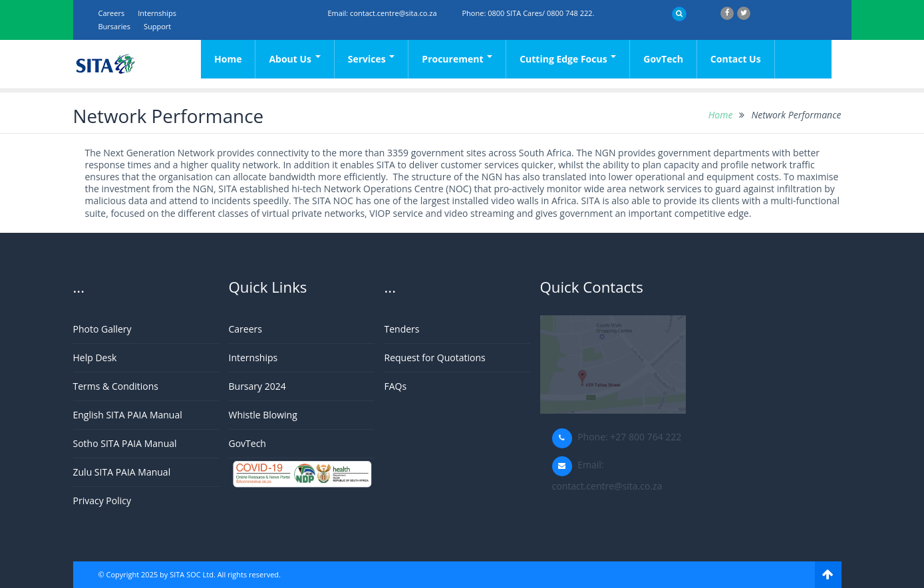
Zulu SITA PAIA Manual (122, 472)
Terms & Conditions (116, 386)
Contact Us (736, 59)
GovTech (663, 59)
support (157, 26)
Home (228, 59)
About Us (294, 59)
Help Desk (95, 358)
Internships (157, 13)
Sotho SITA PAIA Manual (125, 443)
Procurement (457, 59)
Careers (112, 13)
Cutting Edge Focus (568, 59)
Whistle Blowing (263, 415)
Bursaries (114, 26)
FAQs (396, 386)
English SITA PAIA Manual (128, 415)
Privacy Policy (102, 501)
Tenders (402, 329)
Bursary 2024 (257, 386)
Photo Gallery (102, 329)
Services (372, 59)
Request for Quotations (435, 358)
